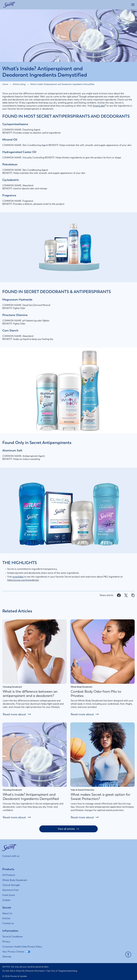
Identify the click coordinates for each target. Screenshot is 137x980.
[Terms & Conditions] (12, 937)
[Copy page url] (133, 595)
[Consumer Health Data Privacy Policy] (22, 947)
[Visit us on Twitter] (18, 862)
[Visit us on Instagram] (4, 862)
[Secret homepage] (9, 5)
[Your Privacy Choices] (16, 952)
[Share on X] (126, 596)
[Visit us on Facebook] (11, 862)
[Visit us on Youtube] (26, 862)
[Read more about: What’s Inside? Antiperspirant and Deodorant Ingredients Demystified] (17, 817)
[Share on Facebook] (119, 596)
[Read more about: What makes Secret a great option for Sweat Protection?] (85, 817)
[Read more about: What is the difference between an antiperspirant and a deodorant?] (17, 714)
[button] (128, 955)
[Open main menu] (133, 5)
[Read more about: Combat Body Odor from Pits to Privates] (85, 714)
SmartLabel (99, 106)
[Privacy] (6, 942)
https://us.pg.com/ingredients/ (23, 580)
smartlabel (18, 577)
